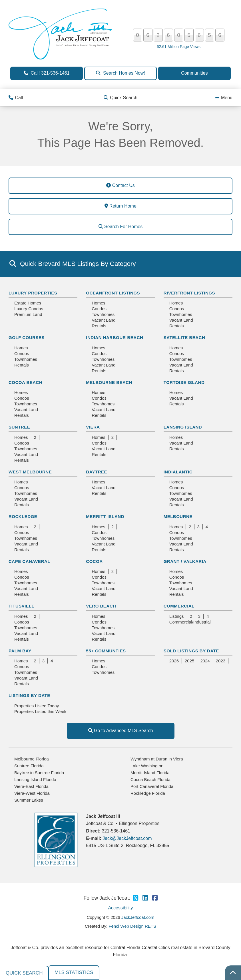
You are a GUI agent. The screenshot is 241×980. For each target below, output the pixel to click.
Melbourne (178, 516)
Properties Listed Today (37, 706)
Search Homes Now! (120, 73)
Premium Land (28, 314)
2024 (205, 661)
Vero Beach (101, 606)
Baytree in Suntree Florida (39, 773)
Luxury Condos (29, 309)
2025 (189, 661)
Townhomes (103, 314)
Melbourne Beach (109, 382)
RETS (150, 926)
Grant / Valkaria (185, 561)
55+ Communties (106, 651)
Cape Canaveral (29, 561)
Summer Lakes (29, 800)
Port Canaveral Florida (152, 786)
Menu (224, 98)
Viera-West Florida (32, 793)
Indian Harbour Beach (115, 337)
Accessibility (120, 908)
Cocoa (94, 561)
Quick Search (120, 98)
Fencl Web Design (126, 926)
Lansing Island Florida (35, 779)
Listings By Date (29, 695)
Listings (177, 616)
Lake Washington (147, 766)
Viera (93, 427)
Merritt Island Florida (150, 773)
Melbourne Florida (32, 759)
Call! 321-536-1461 (47, 73)
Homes (99, 303)
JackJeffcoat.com (138, 917)
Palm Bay (20, 651)
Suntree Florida (29, 766)
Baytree (97, 472)
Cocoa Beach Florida (150, 779)
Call (16, 98)
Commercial (179, 606)
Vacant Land (104, 320)
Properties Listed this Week (40, 711)
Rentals (99, 326)
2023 (221, 661)
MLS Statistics (74, 972)
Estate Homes (28, 303)
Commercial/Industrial (190, 622)
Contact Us (120, 185)
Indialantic (178, 472)
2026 (174, 661)
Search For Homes (121, 227)
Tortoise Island (184, 382)
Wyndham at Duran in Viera (157, 759)
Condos (99, 309)
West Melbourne (30, 472)
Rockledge (23, 516)
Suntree (19, 427)
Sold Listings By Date (191, 651)
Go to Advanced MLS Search (121, 731)
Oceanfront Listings (113, 293)
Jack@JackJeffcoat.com (127, 838)
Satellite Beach (184, 337)
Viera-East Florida (31, 786)
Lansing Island (183, 427)
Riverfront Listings (189, 293)
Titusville (22, 606)
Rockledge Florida (148, 793)
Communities (194, 73)
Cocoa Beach (25, 382)
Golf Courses (27, 337)
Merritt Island (105, 516)
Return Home (120, 206)
